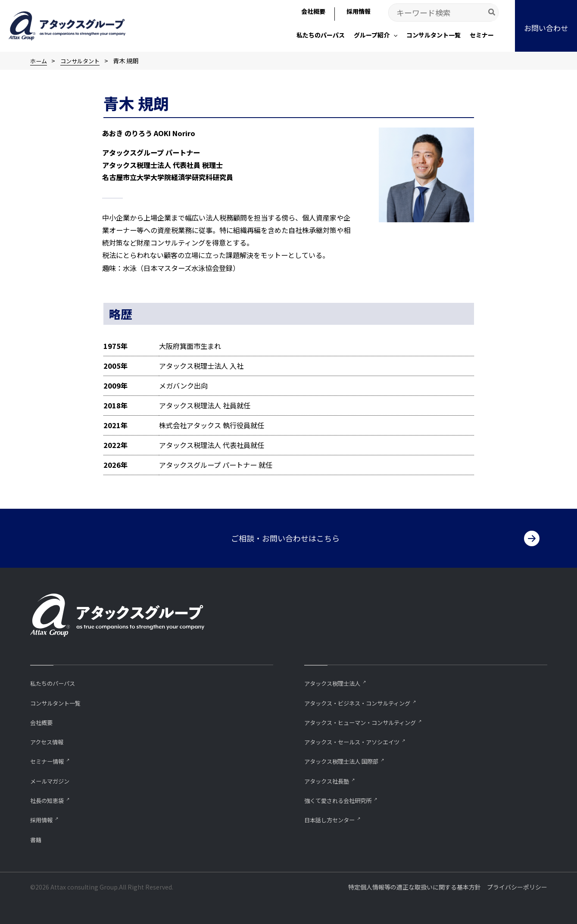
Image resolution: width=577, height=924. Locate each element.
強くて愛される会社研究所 (343, 799)
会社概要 (43, 720)
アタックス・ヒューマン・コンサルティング (369, 720)
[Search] (492, 12)
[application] (393, 35)
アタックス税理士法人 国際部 (347, 760)
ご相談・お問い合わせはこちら (285, 535)
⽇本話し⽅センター (333, 819)
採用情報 (43, 819)
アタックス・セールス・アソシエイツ (359, 740)
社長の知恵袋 (50, 799)
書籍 (37, 839)
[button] (376, 36)
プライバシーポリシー (517, 887)
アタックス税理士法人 (337, 680)
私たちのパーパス (56, 680)
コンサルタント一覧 (59, 700)
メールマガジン (53, 779)
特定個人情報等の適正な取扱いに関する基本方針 (415, 887)
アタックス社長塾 (330, 779)
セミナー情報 (50, 760)
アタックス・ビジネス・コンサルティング (365, 700)
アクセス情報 (49, 740)
